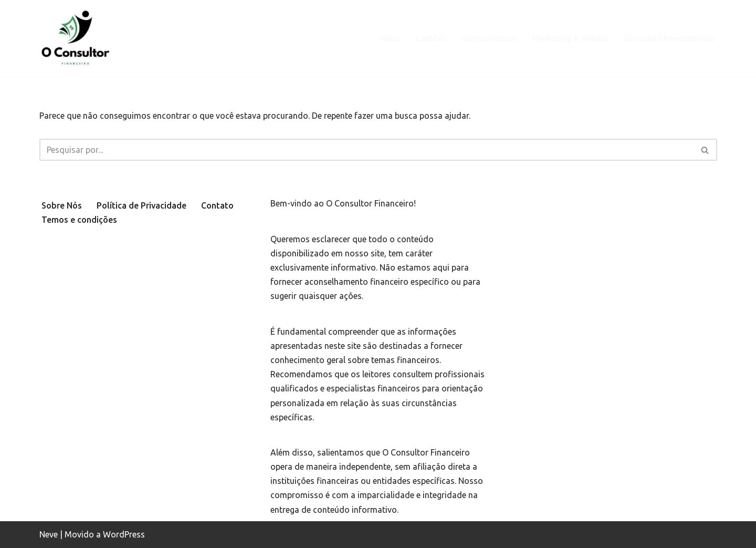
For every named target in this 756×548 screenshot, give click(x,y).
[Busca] (366, 150)
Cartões (431, 38)
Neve (49, 534)
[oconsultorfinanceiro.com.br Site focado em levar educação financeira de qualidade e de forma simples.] (77, 39)
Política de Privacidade (141, 205)
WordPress (124, 534)
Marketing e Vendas (571, 38)
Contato (217, 205)
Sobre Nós (62, 205)
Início (391, 38)
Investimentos (489, 38)
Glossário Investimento (670, 38)
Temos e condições (79, 220)
